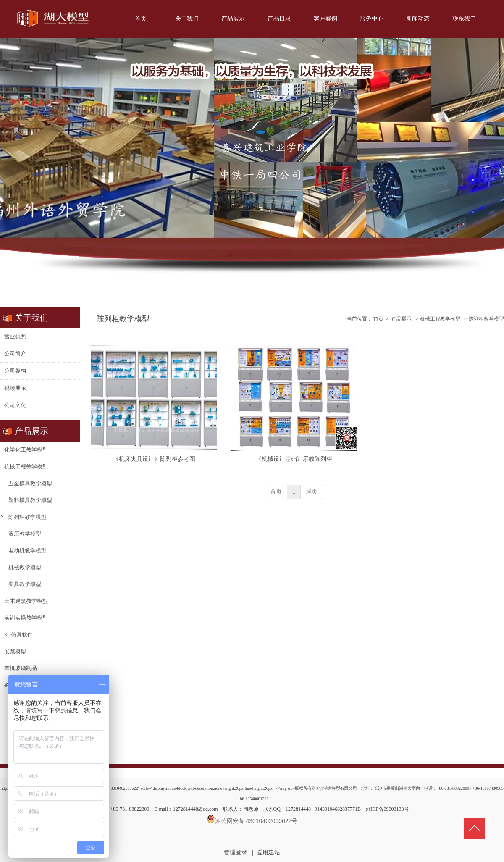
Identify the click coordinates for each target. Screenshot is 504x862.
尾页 (312, 492)
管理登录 (236, 853)
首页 (378, 319)
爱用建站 (268, 853)
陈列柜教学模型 (486, 319)
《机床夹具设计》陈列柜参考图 (154, 459)
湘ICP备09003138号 (387, 809)
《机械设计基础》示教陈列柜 (294, 459)
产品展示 (402, 319)
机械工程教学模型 (440, 319)
